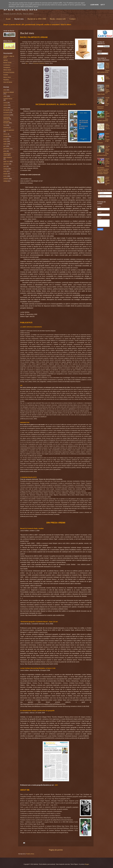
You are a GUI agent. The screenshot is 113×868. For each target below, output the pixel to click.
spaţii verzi (6, 161)
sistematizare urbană (7, 154)
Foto (5, 125)
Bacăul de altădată (9, 92)
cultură (5, 108)
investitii (6, 136)
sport (5, 166)
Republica (6, 80)
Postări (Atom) (30, 854)
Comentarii (102, 196)
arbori (5, 90)
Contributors (7, 65)
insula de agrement (9, 130)
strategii (6, 169)
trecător (6, 174)
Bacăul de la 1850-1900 (37, 19)
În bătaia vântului (107, 77)
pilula (5, 151)
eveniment (6, 115)
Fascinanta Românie (6, 122)
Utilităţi (5, 181)
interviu (5, 134)
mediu (5, 141)
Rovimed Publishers (39, 63)
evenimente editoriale (7, 118)
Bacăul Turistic (7, 63)
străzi (5, 171)
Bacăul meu (19, 19)
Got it (103, 5)
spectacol (6, 164)
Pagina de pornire (56, 850)
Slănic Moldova (8, 157)
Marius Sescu (7, 77)
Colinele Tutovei (8, 99)
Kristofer (6, 75)
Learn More (94, 5)
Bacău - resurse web (58, 19)
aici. (27, 63)
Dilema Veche (7, 70)
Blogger (87, 864)
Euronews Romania (9, 72)
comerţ (5, 103)
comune (6, 105)
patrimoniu (6, 149)
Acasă (8, 19)
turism (5, 176)
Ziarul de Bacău (8, 82)
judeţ (5, 139)
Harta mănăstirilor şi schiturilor (107, 127)
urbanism (6, 179)
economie (6, 112)
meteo (5, 144)
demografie (6, 110)
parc (5, 146)
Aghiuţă (6, 60)
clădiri (5, 96)
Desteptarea (7, 67)
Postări (101, 193)
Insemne (6, 128)
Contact (73, 19)
